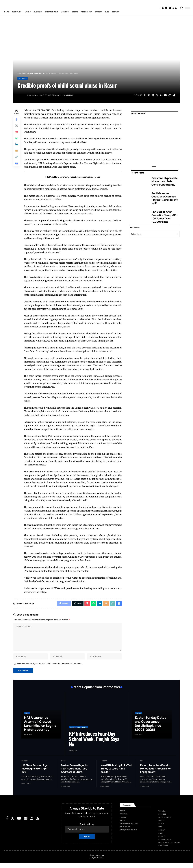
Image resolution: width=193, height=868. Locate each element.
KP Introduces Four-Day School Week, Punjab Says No (94, 744)
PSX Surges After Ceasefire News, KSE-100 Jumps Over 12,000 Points (164, 216)
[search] (182, 8)
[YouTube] (166, 8)
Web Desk (33, 95)
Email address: (87, 832)
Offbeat (104, 766)
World (138, 718)
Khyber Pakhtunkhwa (79, 732)
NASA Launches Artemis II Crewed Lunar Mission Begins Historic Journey (40, 728)
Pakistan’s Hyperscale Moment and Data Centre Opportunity (165, 180)
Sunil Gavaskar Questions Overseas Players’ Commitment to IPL (164, 197)
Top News (23, 79)
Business (25, 766)
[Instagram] (173, 8)
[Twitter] (163, 8)
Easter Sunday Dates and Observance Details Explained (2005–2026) (151, 728)
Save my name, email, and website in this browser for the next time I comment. (49, 668)
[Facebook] (160, 8)
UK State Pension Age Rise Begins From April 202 (35, 773)
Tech (27, 718)
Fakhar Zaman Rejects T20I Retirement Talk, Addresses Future (74, 773)
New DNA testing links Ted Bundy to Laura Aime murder (116, 773)
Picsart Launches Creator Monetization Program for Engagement (155, 773)
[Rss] (176, 8)
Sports (64, 766)
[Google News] (170, 8)
